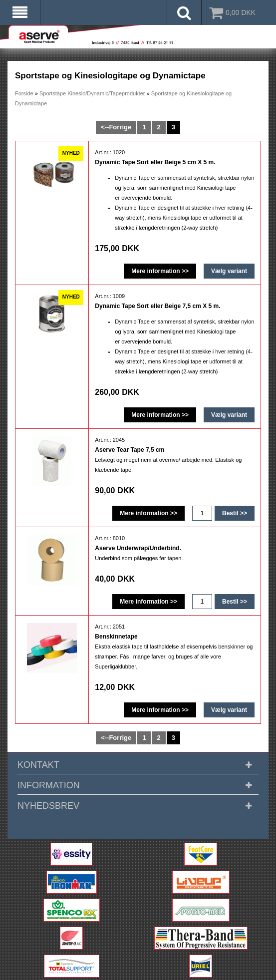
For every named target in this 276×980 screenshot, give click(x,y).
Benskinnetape (116, 637)
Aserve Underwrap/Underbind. (138, 548)
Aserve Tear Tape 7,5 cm (130, 450)
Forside (24, 93)
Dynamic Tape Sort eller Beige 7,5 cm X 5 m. (157, 306)
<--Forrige (116, 127)
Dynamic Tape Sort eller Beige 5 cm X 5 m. (155, 162)
